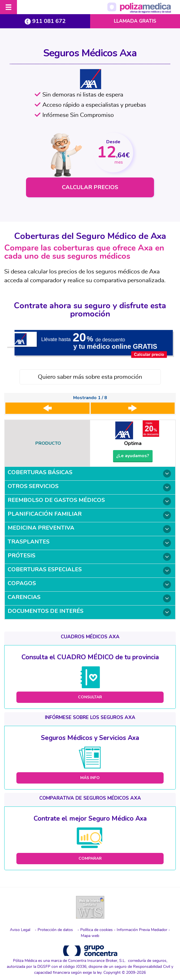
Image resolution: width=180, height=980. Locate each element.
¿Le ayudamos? (133, 456)
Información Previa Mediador (142, 930)
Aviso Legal (20, 930)
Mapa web (90, 936)
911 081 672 (45, 21)
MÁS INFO (90, 778)
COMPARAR (90, 858)
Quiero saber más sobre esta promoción (90, 377)
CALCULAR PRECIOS (90, 187)
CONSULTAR (90, 697)
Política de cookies (96, 930)
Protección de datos (55, 930)
